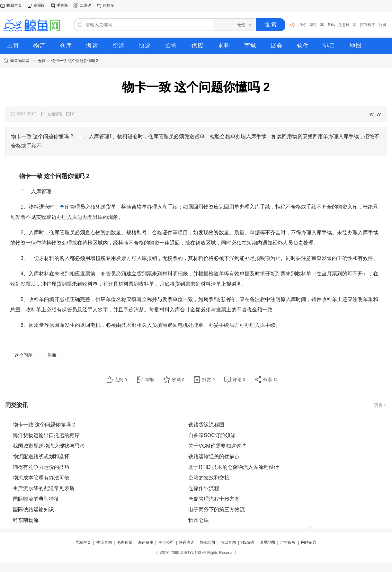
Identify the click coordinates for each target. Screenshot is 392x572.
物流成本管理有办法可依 (41, 478)
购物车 (109, 5)
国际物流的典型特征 (36, 499)
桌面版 (39, 5)
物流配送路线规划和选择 (41, 456)
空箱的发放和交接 (209, 478)
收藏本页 (14, 5)
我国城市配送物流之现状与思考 (49, 446)
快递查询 (187, 542)
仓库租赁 (125, 542)
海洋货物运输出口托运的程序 (46, 435)
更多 (380, 405)
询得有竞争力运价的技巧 (41, 467)
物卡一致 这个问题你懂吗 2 (75, 61)
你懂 (52, 355)
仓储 (42, 61)
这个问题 (23, 355)
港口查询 (228, 542)
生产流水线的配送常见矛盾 (44, 488)
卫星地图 (267, 542)
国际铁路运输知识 (33, 509)
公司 (382, 25)
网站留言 (309, 542)
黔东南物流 (26, 520)
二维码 (85, 5)
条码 (331, 25)
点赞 (121, 380)
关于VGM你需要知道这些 (217, 446)
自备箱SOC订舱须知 (212, 435)
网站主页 (83, 542)
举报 (149, 380)
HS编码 (248, 542)
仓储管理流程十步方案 (214, 499)
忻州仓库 (199, 520)
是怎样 (344, 25)
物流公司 (208, 542)
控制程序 (368, 25)
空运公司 (166, 542)
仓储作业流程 (204, 488)
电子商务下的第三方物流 (217, 509)
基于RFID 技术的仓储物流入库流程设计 (234, 467)
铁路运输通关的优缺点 (214, 456)
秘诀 (313, 25)
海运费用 (146, 542)
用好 (302, 25)
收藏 (178, 380)
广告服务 (288, 542)
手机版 (62, 5)
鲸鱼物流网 (20, 61)
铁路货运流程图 (206, 425)
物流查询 (104, 542)
